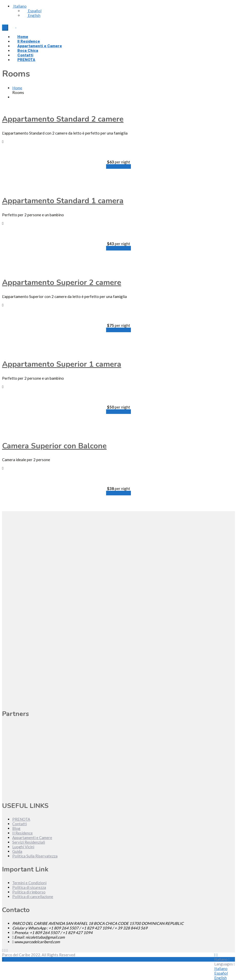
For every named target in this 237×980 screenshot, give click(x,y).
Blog (16, 828)
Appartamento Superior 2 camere (62, 283)
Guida (17, 851)
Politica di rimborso (29, 892)
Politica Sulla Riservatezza (35, 856)
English (31, 15)
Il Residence (22, 833)
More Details (119, 166)
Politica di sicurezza (29, 887)
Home (17, 88)
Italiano (19, 6)
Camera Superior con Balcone (54, 446)
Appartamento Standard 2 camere (63, 119)
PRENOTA (26, 60)
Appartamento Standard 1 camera (63, 201)
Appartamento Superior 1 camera (62, 364)
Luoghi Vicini (23, 847)
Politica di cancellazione (33, 897)
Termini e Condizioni (29, 883)
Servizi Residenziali (29, 842)
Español (32, 11)
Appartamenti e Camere (32, 838)
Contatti (20, 824)
